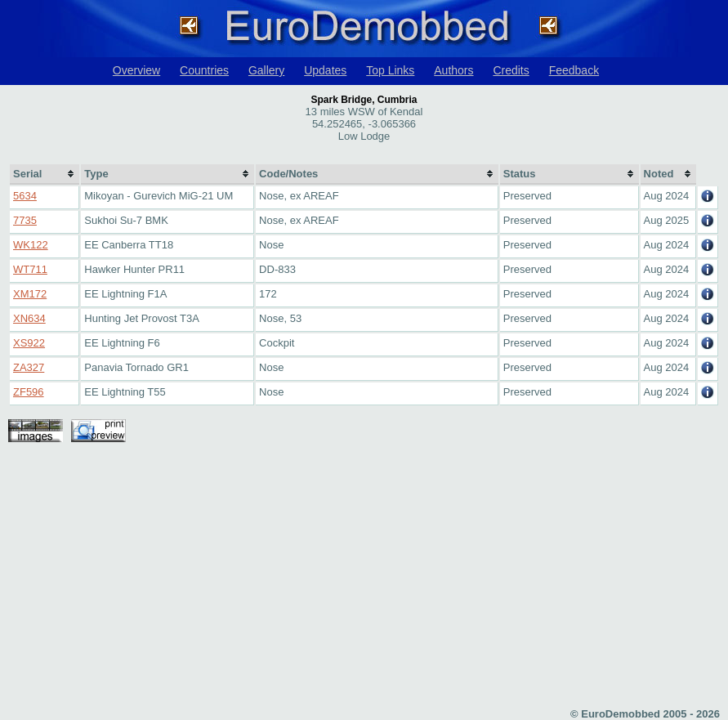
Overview (136, 70)
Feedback (574, 70)
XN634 (29, 318)
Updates (325, 70)
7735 (25, 220)
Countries (204, 70)
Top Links (390, 70)
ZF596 (29, 392)
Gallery (266, 70)
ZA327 (29, 367)
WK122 (31, 245)
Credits (511, 70)
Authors (453, 70)
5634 (25, 196)
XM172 (30, 294)
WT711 (30, 269)
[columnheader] (45, 174)
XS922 (29, 343)
